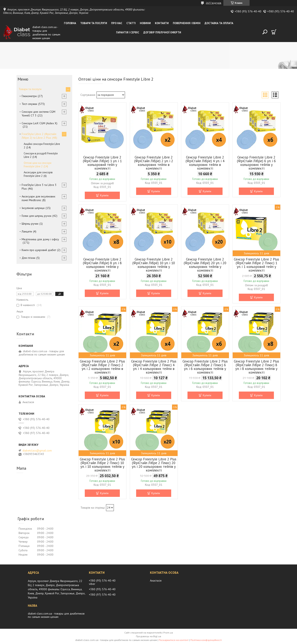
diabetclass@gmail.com (37, 450)
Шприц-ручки (30, 224)
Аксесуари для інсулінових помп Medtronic (38, 198)
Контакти (162, 23)
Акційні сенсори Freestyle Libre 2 (42, 146)
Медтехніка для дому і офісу (40, 239)
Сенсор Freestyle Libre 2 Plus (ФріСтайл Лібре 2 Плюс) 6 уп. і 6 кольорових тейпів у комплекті (205, 367)
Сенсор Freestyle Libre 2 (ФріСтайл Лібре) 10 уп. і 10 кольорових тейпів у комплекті (154, 265)
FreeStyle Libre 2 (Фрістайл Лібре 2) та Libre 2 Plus (39, 136)
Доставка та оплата (219, 23)
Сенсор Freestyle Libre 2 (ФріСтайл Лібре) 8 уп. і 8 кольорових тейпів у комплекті (102, 265)
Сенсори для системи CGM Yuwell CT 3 (38, 114)
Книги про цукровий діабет (39, 250)
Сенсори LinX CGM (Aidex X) (39, 123)
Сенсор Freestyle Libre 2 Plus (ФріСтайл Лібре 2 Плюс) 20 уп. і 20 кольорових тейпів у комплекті (154, 465)
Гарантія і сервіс (128, 32)
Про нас (117, 23)
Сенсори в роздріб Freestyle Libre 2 (41, 155)
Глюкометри (29, 96)
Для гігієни (28, 258)
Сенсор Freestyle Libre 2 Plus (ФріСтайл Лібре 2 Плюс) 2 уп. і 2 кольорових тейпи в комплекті (102, 367)
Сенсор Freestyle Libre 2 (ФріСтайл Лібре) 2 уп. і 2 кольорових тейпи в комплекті (154, 163)
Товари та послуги (94, 23)
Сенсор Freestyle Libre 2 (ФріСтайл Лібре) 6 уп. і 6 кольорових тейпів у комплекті (256, 163)
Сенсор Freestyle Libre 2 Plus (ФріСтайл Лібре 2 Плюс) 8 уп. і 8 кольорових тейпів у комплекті (256, 367)
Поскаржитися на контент (174, 640)
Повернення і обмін (187, 23)
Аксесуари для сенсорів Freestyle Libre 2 (38, 174)
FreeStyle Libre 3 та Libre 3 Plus (39, 187)
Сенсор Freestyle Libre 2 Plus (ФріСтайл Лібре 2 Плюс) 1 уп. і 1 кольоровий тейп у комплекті (256, 265)
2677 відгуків (214, 3)
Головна (70, 23)
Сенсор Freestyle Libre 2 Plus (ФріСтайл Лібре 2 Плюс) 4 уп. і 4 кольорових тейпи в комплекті (154, 367)
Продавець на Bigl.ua (148, 636)
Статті (131, 23)
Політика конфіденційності (206, 640)
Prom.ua (168, 633)
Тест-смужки (29, 104)
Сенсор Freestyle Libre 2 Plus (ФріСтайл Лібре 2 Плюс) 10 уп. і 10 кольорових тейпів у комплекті (102, 465)
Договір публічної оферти (162, 32)
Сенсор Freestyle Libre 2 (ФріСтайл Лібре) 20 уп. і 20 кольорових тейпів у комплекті (205, 265)
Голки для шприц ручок (37, 216)
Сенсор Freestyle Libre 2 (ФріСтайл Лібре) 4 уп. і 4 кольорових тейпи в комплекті (205, 163)
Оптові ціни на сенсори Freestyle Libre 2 (38, 165)
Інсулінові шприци (33, 208)
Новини (145, 23)
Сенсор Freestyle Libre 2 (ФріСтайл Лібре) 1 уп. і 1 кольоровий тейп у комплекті (102, 163)
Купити (104, 195)
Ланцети (27, 231)
